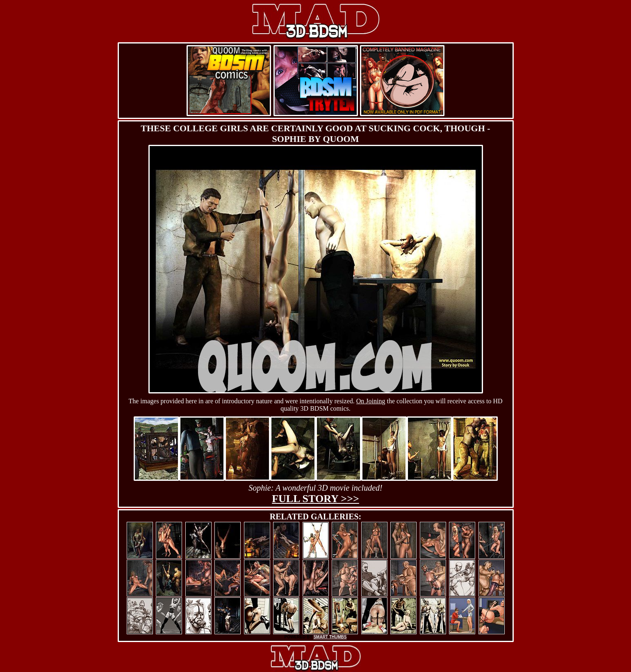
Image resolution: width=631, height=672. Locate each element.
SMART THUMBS (330, 637)
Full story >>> (315, 499)
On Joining (371, 401)
